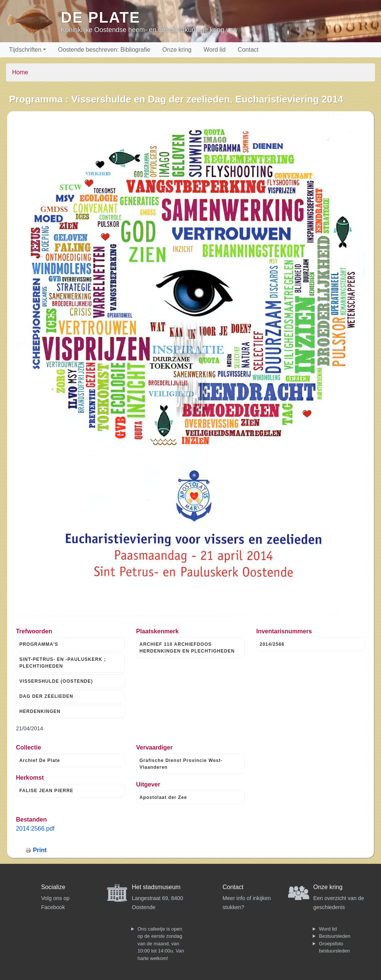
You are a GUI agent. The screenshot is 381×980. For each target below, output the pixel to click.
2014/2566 (272, 644)
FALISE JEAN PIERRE (46, 791)
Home (20, 72)
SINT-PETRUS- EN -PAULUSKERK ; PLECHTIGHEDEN (62, 663)
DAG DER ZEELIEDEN (46, 696)
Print (40, 850)
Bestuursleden (335, 936)
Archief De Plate (40, 760)
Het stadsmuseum (156, 887)
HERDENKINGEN (40, 711)
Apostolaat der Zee (163, 797)
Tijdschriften (25, 50)
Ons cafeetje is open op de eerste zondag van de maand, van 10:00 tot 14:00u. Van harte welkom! (161, 944)
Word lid (215, 50)
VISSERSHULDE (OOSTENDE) (56, 681)
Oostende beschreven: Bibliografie (104, 50)
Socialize (53, 887)
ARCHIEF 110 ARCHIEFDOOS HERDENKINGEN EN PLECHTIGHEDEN (187, 648)
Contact (248, 50)
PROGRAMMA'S (39, 644)
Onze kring (177, 50)
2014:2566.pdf (35, 829)
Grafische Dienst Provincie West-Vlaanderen (181, 764)
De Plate (101, 17)
